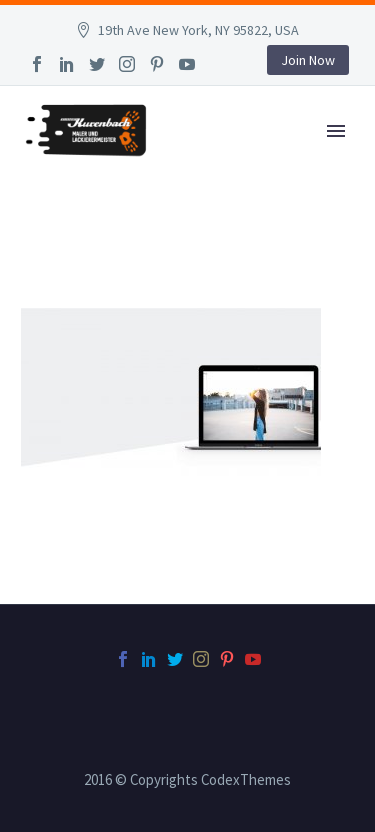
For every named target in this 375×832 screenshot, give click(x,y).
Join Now (308, 60)
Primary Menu (336, 131)
